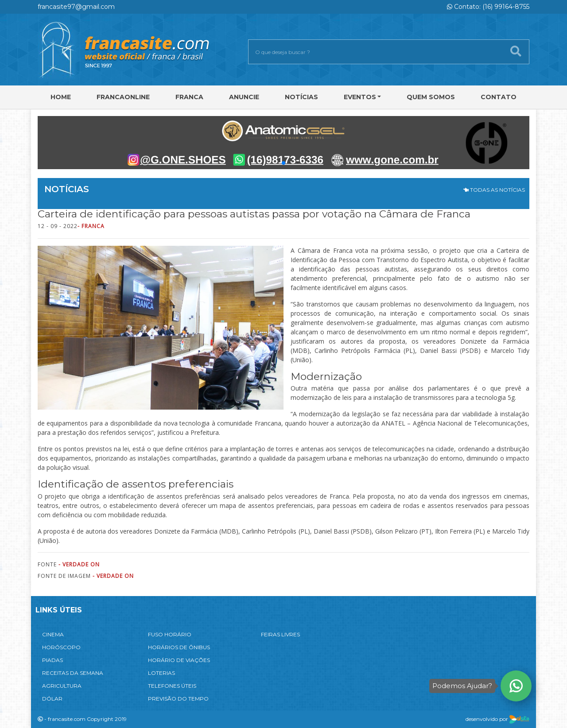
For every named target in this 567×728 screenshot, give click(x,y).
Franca (189, 97)
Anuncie (244, 97)
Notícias (301, 97)
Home (61, 97)
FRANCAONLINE (123, 97)
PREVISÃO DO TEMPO (178, 699)
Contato (499, 97)
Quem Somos (431, 97)
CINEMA (53, 634)
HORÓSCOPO (61, 647)
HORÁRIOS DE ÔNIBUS (179, 647)
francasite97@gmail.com (76, 7)
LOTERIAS (161, 673)
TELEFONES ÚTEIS (172, 686)
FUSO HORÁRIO (170, 634)
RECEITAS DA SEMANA (73, 673)
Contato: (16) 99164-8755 (488, 7)
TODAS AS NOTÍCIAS (494, 190)
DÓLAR (52, 699)
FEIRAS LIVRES (280, 634)
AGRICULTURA (62, 686)
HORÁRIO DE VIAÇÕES (179, 660)
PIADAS (52, 660)
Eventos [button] (360, 97)
